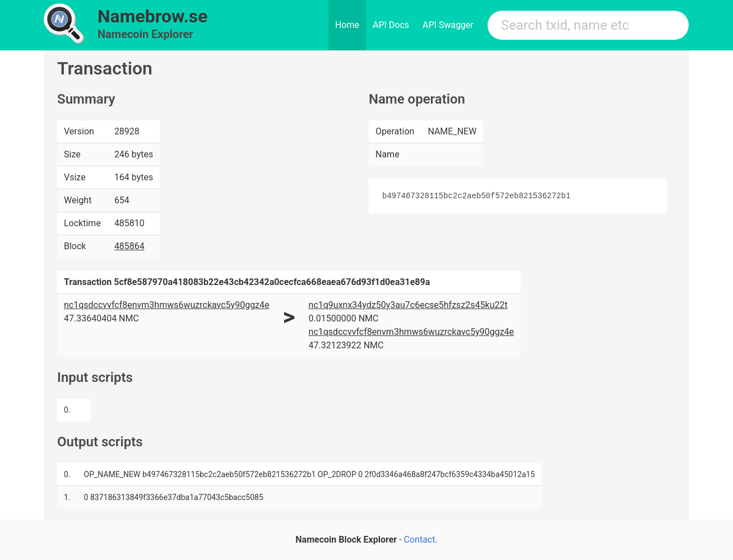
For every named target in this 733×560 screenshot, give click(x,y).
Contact (420, 540)
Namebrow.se (153, 16)
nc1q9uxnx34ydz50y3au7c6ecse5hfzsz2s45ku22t (408, 305)
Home (347, 25)
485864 (129, 246)
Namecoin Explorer (145, 34)
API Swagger (448, 25)
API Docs (391, 25)
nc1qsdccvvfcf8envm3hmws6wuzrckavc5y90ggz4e (167, 305)
